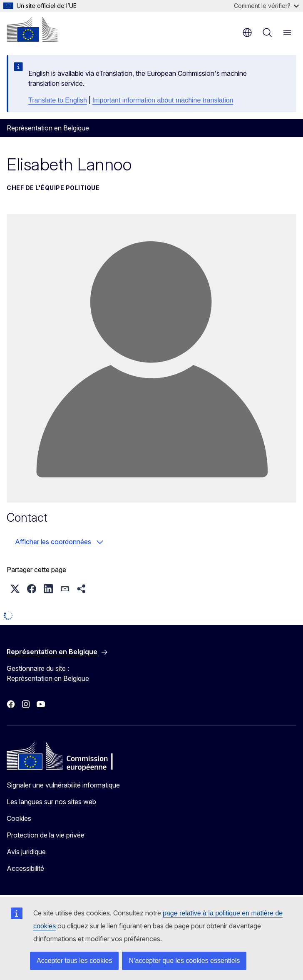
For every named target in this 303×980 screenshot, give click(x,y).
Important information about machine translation (163, 100)
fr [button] (247, 32)
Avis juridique (26, 852)
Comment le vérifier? (266, 6)
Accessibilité (25, 868)
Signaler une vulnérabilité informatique (63, 785)
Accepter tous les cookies (74, 961)
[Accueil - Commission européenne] (32, 29)
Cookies (19, 818)
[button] (15, 589)
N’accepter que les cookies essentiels (184, 961)
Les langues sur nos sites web (51, 802)
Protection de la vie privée (46, 835)
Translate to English (58, 100)
